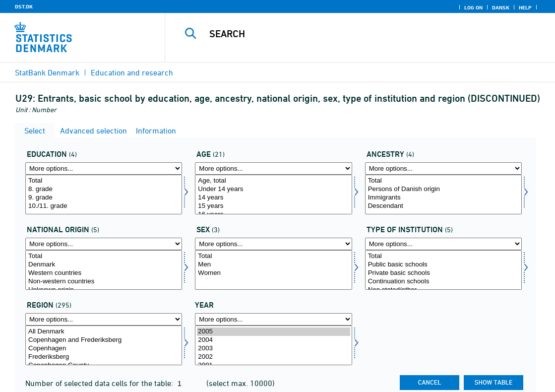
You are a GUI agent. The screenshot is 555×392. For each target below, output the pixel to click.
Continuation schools (443, 282)
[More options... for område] (104, 319)
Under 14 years (273, 189)
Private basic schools (443, 273)
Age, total (273, 181)
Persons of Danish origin (443, 189)
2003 (273, 349)
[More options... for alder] (273, 168)
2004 (273, 340)
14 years (273, 198)
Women (273, 273)
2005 (273, 332)
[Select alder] (273, 195)
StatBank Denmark (47, 72)
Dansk (501, 7)
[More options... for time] (273, 319)
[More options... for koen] (273, 244)
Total (104, 181)
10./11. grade (104, 206)
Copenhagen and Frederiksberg (104, 340)
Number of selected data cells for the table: (100, 383)
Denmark (104, 265)
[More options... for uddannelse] (104, 168)
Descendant (443, 206)
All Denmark (104, 332)
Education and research (132, 72)
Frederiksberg (104, 357)
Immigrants (443, 198)
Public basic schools (443, 265)
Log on (473, 7)
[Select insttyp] (443, 270)
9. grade (104, 198)
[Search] (359, 34)
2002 (273, 357)
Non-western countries (104, 282)
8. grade (104, 189)
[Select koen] (273, 270)
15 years (273, 206)
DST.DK (24, 6)
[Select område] (104, 345)
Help (525, 7)
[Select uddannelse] (104, 195)
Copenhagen (104, 349)
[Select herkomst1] (104, 270)
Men (273, 265)
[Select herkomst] (443, 195)
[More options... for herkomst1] (104, 244)
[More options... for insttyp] (443, 244)
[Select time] (273, 345)
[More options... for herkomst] (443, 168)
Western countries (104, 273)
